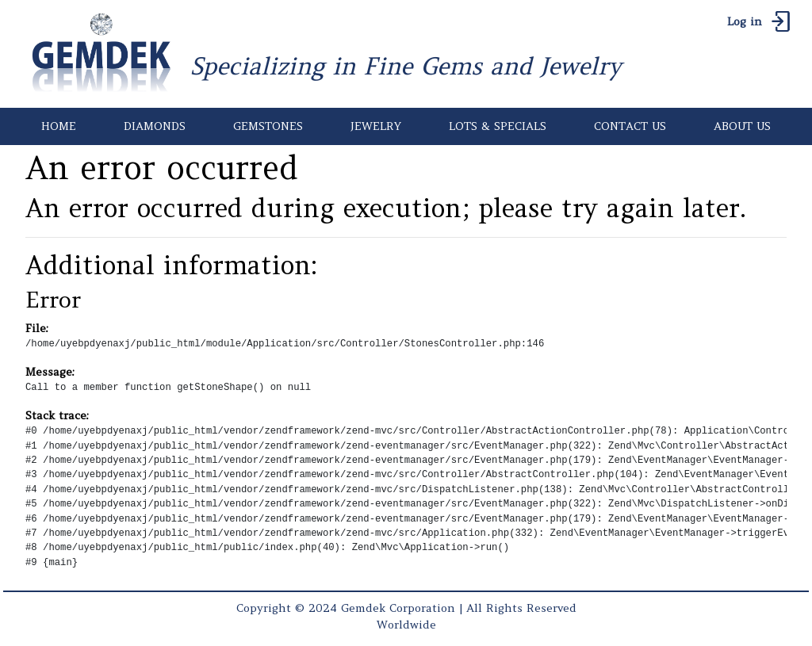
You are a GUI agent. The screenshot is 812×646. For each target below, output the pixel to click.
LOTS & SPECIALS (498, 126)
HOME (59, 126)
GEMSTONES (268, 126)
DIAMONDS (155, 126)
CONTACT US (630, 126)
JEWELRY (376, 126)
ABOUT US (742, 126)
